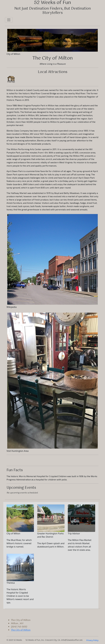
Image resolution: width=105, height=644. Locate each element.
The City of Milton (21, 630)
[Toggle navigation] (9, 20)
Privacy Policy (92, 640)
